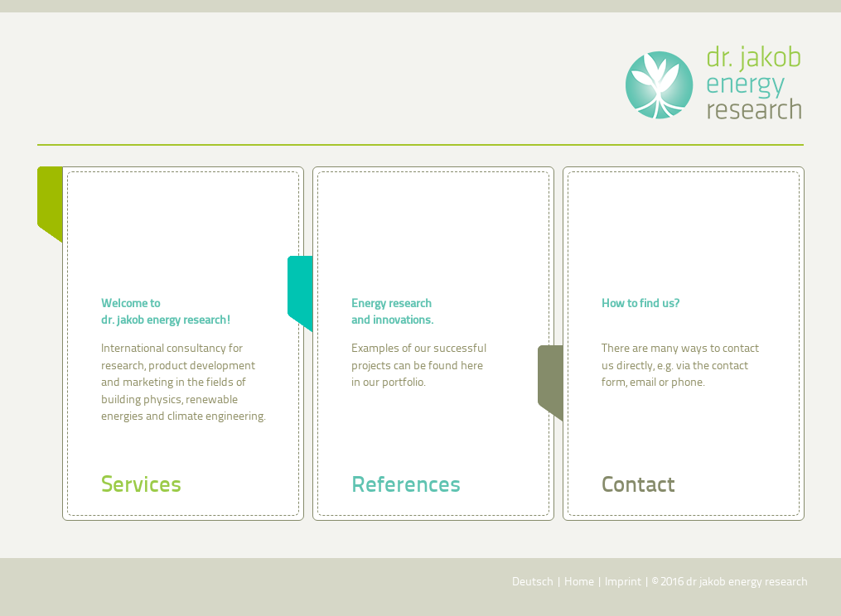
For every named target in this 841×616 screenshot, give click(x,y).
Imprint (623, 582)
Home (579, 582)
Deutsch (533, 582)
